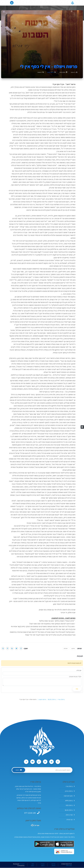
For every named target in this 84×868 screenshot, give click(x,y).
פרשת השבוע (51, 72)
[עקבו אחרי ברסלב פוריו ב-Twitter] (45, 762)
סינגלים (66, 648)
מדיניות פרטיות (53, 865)
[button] (82, 427)
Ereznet (22, 864)
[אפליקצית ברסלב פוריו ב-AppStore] (64, 844)
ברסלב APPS (70, 801)
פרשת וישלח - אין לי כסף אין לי (49, 66)
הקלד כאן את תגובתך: (75, 677)
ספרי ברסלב (70, 815)
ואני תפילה (70, 820)
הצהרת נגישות (43, 865)
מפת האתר (32, 865)
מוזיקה (73, 648)
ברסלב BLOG (70, 810)
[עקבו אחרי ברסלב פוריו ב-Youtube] (32, 762)
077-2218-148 (30, 813)
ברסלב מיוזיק (70, 791)
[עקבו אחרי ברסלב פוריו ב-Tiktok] (39, 762)
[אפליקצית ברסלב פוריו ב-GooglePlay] (44, 844)
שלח (77, 689)
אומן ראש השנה (69, 796)
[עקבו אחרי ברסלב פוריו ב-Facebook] (58, 762)
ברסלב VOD (70, 806)
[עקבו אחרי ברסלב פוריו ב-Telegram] (26, 762)
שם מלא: (79, 670)
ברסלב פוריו (70, 787)
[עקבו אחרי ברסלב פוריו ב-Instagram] (52, 762)
